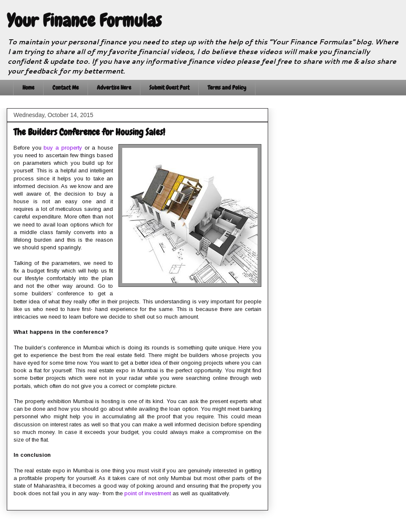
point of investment (148, 493)
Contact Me (66, 87)
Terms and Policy (227, 87)
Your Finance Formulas (84, 21)
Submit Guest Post (169, 87)
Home (28, 87)
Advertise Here (114, 87)
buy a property (63, 148)
